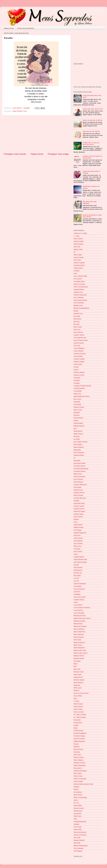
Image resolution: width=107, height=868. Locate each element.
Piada (76, 728)
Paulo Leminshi (79, 712)
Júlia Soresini (78, 567)
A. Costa (76, 236)
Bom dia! (77, 324)
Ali (74, 252)
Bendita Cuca (78, 313)
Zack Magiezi (78, 851)
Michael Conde (79, 672)
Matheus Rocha (79, 656)
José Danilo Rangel (80, 562)
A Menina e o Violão (80, 233)
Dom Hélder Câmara (80, 442)
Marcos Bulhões (79, 629)
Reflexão (77, 747)
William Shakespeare (81, 846)
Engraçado (77, 450)
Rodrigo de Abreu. (80, 763)
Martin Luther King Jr (81, 653)
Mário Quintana (79, 637)
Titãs (75, 819)
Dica (75, 429)
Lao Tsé (76, 578)
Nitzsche (76, 690)
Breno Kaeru (78, 327)
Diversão (77, 436)
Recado (76, 744)
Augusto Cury (78, 292)
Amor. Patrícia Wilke (80, 276)
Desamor (77, 415)
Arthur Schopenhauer (81, 287)
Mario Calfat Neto (79, 632)
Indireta (76, 519)
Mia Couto (77, 669)
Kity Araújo (77, 576)
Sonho (76, 800)
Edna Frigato (78, 444)
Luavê (76, 602)
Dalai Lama (77, 394)
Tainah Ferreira (79, 808)
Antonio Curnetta (79, 284)
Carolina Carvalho (80, 354)
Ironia (75, 522)
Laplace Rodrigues (80, 584)
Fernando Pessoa (80, 471)
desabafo (77, 412)
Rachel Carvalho (79, 739)
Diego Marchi (78, 431)
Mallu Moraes (78, 624)
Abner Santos (78, 239)
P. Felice (76, 701)
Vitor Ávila (77, 838)
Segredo (76, 787)
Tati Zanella (77, 814)
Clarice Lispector (79, 372)
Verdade (76, 824)
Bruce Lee (77, 330)
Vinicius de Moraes (80, 832)
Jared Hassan (78, 538)
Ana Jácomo (78, 279)
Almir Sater (77, 260)
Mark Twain (77, 640)
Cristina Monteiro (79, 388)
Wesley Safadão (79, 840)
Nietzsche (77, 685)
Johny (76, 554)
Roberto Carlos (79, 757)
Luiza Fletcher (78, 610)
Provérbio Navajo (79, 736)
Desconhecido (78, 418)
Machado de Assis (80, 616)
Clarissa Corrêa (79, 375)
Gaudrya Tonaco (79, 493)
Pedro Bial (77, 720)
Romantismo (78, 768)
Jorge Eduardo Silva (80, 559)
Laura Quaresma (79, 589)
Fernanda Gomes (79, 466)
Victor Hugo (77, 827)
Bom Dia (76, 322)
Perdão (76, 725)
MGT (75, 666)
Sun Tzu (76, 803)
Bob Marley (77, 319)
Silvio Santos (78, 795)
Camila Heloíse (79, 343)
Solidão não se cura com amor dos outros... (91, 144)
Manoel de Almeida (80, 626)
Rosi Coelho (78, 773)
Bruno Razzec (78, 332)
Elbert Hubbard (79, 447)
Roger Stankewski (80, 765)
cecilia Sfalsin (78, 356)
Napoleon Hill (78, 677)
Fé (74, 458)
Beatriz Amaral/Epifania (81, 308)
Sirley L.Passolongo (80, 797)
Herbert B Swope (79, 511)
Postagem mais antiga (58, 154)
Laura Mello (78, 586)
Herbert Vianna (79, 514)
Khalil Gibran (78, 570)
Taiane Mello (78, 806)
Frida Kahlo (77, 487)
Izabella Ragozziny (80, 533)
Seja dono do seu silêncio (91, 131)
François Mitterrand (80, 485)
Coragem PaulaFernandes (82, 386)
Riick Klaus (77, 755)
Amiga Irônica (78, 268)
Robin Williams (79, 760)
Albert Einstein (18, 111)
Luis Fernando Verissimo (82, 608)
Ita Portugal (77, 530)
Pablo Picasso (78, 704)
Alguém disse (78, 249)
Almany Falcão (79, 257)
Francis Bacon (78, 482)
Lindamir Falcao (79, 600)
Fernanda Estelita (79, 463)
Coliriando (77, 378)
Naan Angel (77, 674)
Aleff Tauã (77, 247)
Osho (75, 698)
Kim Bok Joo (78, 573)
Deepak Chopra (79, 407)
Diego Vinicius (78, 434)
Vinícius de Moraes (80, 835)
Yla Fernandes (78, 848)
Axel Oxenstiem (79, 303)
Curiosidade (78, 391)
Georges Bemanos (80, 498)
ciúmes (76, 370)
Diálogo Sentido (79, 426)
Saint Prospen (78, 781)
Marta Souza (78, 645)
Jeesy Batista (78, 541)
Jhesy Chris (78, 546)
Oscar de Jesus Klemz (81, 693)
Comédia (77, 380)
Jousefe (76, 565)
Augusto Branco (79, 289)
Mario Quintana (79, 634)
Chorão (76, 367)
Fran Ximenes (78, 479)
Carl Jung (77, 346)
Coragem (77, 383)
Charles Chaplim (79, 359)
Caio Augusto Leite (80, 338)
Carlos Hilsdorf (79, 351)
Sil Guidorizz (78, 792)
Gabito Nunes (78, 490)
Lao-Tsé (76, 581)
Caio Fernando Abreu (81, 340)
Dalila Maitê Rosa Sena (81, 396)
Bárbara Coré (78, 305)
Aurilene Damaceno (80, 295)
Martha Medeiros (79, 648)
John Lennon (78, 552)
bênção (76, 311)
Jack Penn (77, 535)
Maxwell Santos (79, 658)
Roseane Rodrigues (80, 771)
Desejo (76, 420)
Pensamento (78, 723)
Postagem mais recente (15, 154)
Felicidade (77, 461)
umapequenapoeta (80, 821)
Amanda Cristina (79, 265)
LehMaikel (77, 594)
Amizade (77, 271)
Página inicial (9, 28)
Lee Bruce (77, 592)
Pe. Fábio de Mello (80, 715)
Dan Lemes (77, 399)
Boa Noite (77, 316)
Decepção (77, 402)
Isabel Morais (78, 525)
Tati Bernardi (78, 811)
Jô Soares (77, 549)
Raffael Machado (79, 741)
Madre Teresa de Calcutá (82, 618)
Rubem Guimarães (80, 779)
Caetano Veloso (79, 335)
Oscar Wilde (78, 696)
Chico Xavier (78, 364)
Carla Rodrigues (79, 348)
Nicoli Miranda (78, 683)
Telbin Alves (78, 816)
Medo (75, 664)
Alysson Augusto (79, 263)
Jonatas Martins (79, 557)
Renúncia (77, 752)
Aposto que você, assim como (93, 109)
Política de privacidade (25, 28)
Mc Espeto (77, 661)
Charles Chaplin (79, 362)
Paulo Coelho (78, 709)
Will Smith (77, 843)
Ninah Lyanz (78, 688)
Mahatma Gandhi (79, 621)
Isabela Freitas (79, 527)
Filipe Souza (78, 474)
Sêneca (76, 789)
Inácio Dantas (78, 517)
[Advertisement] (36, 134)
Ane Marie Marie (79, 281)
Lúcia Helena (78, 605)
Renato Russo (78, 749)
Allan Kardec (78, 255)
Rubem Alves (78, 776)
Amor (25, 111)
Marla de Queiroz (79, 642)
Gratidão (76, 501)
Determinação (78, 423)
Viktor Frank (78, 830)
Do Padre (77, 439)
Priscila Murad (78, 731)
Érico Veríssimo (79, 453)
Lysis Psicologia (79, 613)
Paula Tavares (78, 707)
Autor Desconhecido (80, 300)
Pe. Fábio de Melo (80, 717)
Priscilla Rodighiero (80, 733)
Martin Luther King (80, 650)
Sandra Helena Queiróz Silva (83, 784)
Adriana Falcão (79, 241)
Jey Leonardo (78, 543)
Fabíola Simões (79, 455)
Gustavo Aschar (79, 506)
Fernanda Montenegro (81, 469)
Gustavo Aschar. (79, 509)
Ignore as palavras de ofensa (92, 120)
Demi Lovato (78, 410)
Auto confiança (79, 298)
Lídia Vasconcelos (80, 597)
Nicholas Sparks (79, 680)
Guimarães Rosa (79, 503)
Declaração (77, 404)
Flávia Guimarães (79, 477)
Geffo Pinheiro (78, 495)
